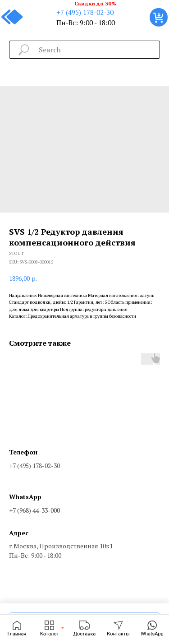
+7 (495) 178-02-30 (85, 12)
